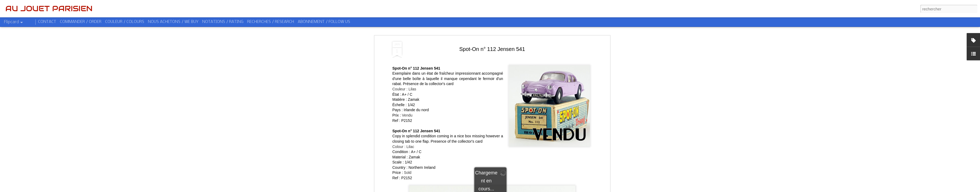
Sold (408, 173)
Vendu (407, 115)
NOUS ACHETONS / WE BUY (173, 22)
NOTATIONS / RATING (223, 22)
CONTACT (47, 22)
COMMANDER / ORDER (81, 22)
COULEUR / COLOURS (125, 22)
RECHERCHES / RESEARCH (271, 22)
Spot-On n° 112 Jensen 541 (492, 49)
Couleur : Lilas (404, 89)
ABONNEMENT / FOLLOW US (324, 22)
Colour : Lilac (403, 147)
